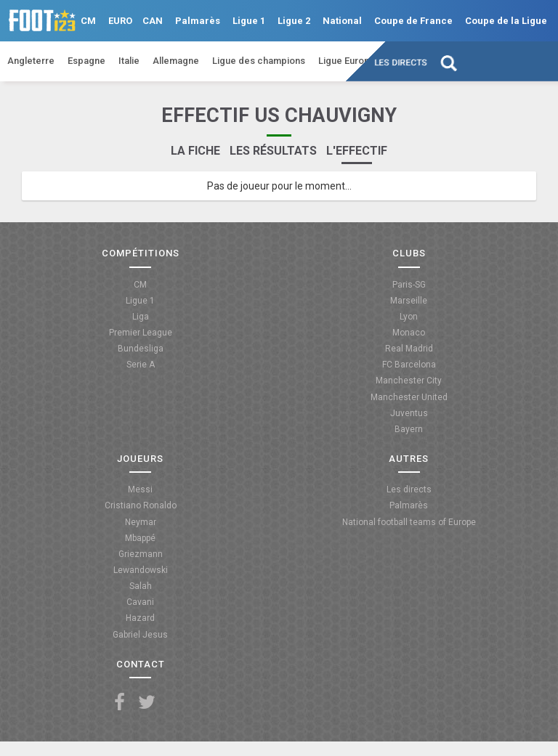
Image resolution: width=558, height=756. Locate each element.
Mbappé (140, 538)
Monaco (409, 333)
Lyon (409, 317)
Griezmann (141, 554)
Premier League (141, 333)
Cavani (140, 602)
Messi (140, 489)
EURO (120, 21)
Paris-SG (409, 285)
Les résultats (273, 151)
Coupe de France (413, 21)
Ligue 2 (294, 21)
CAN (153, 21)
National (342, 21)
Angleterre (31, 61)
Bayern (409, 429)
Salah (141, 586)
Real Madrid (409, 349)
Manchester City (409, 381)
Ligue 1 (249, 21)
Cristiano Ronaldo (141, 505)
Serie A (141, 365)
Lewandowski (141, 570)
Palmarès (198, 21)
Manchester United (409, 397)
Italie (129, 61)
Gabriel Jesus (140, 635)
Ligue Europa (347, 61)
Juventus (409, 413)
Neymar (141, 522)
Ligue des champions (259, 61)
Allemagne (176, 61)
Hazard (140, 618)
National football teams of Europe (409, 522)
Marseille (409, 301)
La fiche (195, 151)
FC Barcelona (409, 365)
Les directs (401, 62)
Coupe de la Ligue (506, 21)
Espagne (86, 61)
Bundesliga (141, 349)
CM (88, 21)
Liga (141, 317)
